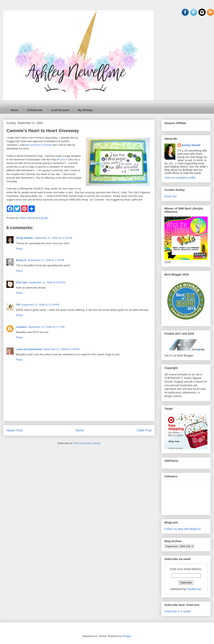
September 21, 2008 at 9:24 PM (47, 282)
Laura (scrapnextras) (29, 349)
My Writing (85, 110)
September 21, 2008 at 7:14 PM (46, 260)
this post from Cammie (38, 145)
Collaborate (35, 110)
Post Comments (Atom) (87, 443)
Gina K (64, 159)
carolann (21, 327)
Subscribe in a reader (178, 611)
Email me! (171, 196)
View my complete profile (180, 178)
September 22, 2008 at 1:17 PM (46, 327)
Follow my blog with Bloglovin (183, 529)
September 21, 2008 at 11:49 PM (40, 305)
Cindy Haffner (24, 238)
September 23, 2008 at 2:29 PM (61, 349)
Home (14, 110)
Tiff (18, 305)
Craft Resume (60, 110)
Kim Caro (22, 282)
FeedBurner (194, 589)
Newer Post (14, 430)
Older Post (144, 430)
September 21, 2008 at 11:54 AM (53, 238)
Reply (19, 249)
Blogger (127, 636)
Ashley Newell (191, 145)
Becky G (21, 260)
